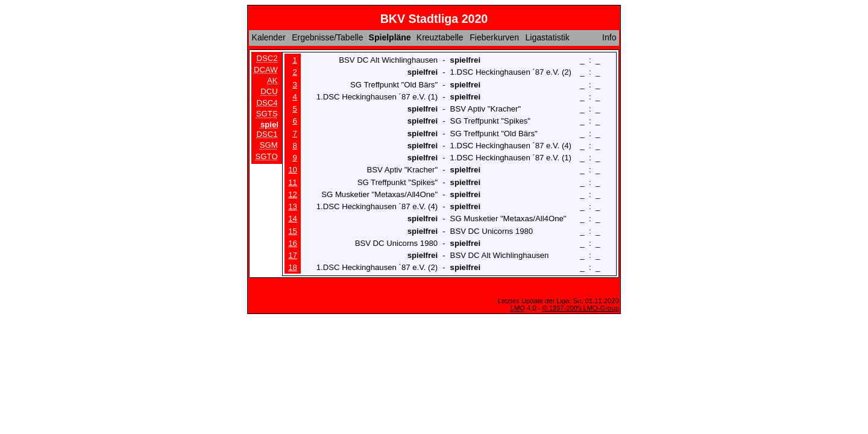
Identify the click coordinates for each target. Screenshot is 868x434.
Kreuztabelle (440, 37)
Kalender (269, 37)
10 (293, 170)
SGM (269, 145)
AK (272, 80)
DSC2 (267, 58)
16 (293, 243)
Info (609, 37)
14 (293, 219)
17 (293, 255)
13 (293, 206)
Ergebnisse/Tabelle (327, 37)
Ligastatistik (547, 37)
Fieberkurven (494, 37)
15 (293, 231)
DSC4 (267, 103)
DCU (269, 92)
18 (293, 267)
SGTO (267, 156)
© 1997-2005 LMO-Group (581, 308)
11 (293, 182)
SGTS (267, 114)
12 (293, 194)
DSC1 (267, 134)
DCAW (266, 70)
